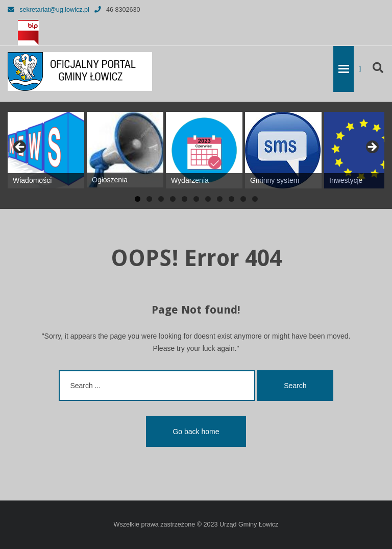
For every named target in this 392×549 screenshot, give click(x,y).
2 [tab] (149, 199)
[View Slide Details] (46, 150)
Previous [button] (20, 148)
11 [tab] (255, 199)
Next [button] (372, 148)
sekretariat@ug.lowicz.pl (48, 10)
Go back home (196, 432)
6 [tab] (196, 199)
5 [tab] (185, 199)
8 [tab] (220, 199)
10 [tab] (243, 199)
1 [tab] (138, 199)
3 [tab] (161, 199)
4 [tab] (173, 199)
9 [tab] (231, 199)
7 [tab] (208, 199)
